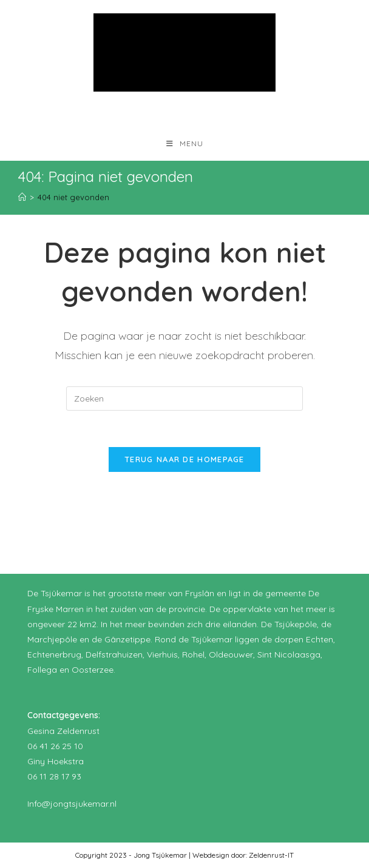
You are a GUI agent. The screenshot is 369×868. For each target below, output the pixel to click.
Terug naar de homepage (184, 459)
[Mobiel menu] (185, 143)
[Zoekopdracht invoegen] (184, 399)
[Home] (22, 197)
